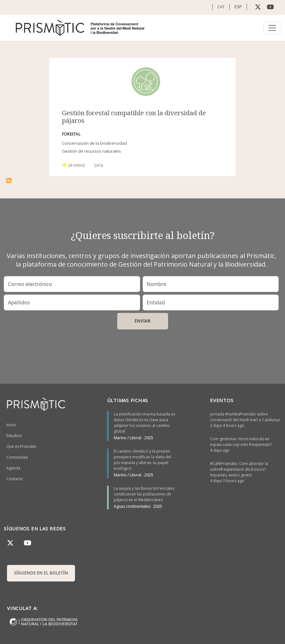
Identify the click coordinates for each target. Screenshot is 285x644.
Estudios (14, 436)
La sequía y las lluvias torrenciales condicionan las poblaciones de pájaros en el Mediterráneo (144, 494)
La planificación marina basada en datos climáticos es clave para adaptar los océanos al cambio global (145, 423)
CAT (221, 7)
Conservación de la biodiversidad (94, 143)
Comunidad (17, 457)
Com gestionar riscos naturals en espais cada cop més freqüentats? (241, 442)
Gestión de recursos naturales (92, 151)
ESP (238, 7)
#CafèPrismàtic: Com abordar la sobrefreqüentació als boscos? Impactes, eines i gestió (239, 469)
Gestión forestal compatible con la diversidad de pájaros (134, 117)
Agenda (13, 468)
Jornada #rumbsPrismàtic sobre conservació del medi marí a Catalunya (245, 417)
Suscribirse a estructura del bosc (9, 181)
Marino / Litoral (127, 438)
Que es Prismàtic (21, 446)
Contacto (15, 479)
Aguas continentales (132, 506)
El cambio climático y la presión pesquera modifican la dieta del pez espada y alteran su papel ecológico (142, 460)
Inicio (11, 425)
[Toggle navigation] (272, 28)
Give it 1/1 (65, 165)
